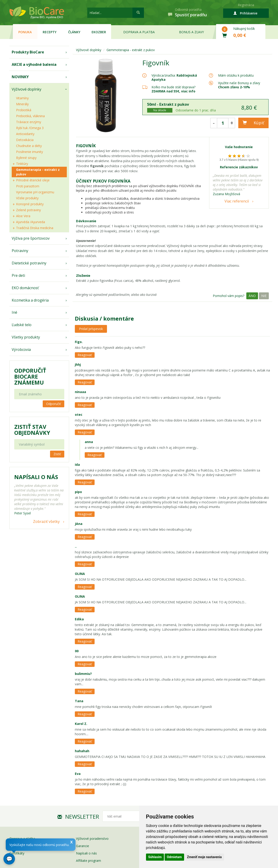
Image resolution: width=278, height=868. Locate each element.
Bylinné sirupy (26, 158)
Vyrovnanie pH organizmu (35, 192)
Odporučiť (53, 404)
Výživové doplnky (27, 89)
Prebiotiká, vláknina (30, 116)
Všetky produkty (26, 337)
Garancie (83, 846)
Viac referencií (237, 201)
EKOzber (99, 32)
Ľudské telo (22, 325)
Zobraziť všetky (46, 521)
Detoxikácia (25, 140)
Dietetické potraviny (29, 263)
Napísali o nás (86, 853)
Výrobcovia (21, 349)
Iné (14, 312)
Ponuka (25, 32)
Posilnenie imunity (29, 152)
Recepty (50, 32)
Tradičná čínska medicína (35, 228)
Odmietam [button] (174, 857)
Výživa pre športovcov (31, 238)
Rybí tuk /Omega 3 (30, 128)
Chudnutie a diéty (29, 146)
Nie (264, 296)
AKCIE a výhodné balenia (34, 64)
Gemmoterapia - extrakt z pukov (38, 172)
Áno (252, 296)
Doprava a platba (139, 32)
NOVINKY (20, 77)
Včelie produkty (27, 198)
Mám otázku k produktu (236, 75)
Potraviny (20, 251)
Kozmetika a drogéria (30, 300)
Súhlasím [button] (155, 857)
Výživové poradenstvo (92, 839)
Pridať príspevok (91, 329)
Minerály (22, 104)
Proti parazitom (28, 186)
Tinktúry (22, 164)
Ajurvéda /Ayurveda (31, 222)
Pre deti (18, 275)
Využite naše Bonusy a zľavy (239, 85)
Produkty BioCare (28, 52)
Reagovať (85, 355)
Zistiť (57, 454)
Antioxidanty (25, 134)
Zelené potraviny (28, 210)
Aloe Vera (23, 216)
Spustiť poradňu (191, 15)
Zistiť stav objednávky (32, 430)
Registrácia (246, 5)
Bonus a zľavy (191, 32)
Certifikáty (17, 853)
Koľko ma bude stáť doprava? (173, 87)
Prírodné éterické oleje (33, 180)
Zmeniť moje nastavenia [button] (204, 857)
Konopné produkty (30, 204)
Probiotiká (24, 110)
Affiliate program (88, 861)
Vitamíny (22, 98)
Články (74, 32)
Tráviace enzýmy (29, 122)
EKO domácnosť (25, 288)
